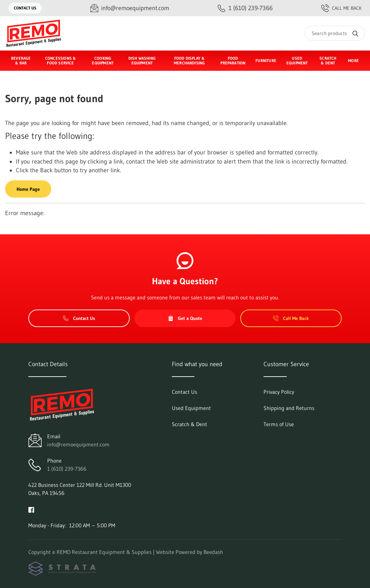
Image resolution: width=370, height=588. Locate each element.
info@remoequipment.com (78, 444)
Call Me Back (341, 8)
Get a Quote (185, 318)
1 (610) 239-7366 (67, 469)
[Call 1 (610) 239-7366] (245, 8)
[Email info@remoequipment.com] (130, 8)
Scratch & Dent (328, 61)
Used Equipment (297, 61)
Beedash (213, 552)
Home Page (28, 189)
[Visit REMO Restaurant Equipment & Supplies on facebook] (31, 509)
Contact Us (25, 8)
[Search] (335, 33)
